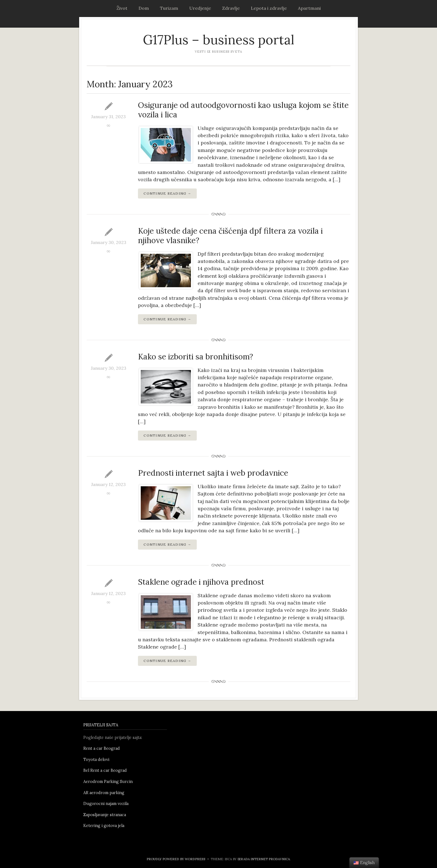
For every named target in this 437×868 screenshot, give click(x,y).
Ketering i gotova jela (104, 826)
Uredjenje (200, 8)
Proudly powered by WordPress (176, 859)
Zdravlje (231, 8)
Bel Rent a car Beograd (105, 770)
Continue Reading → (167, 193)
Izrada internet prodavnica (264, 859)
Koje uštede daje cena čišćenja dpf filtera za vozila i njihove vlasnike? (230, 236)
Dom (144, 8)
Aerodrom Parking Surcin (108, 782)
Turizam (169, 8)
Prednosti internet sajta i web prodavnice (213, 473)
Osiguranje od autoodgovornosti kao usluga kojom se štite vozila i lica (243, 110)
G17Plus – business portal (219, 40)
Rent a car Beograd (102, 748)
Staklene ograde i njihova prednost (201, 582)
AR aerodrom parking (104, 793)
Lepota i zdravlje (269, 8)
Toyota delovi (96, 760)
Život (122, 8)
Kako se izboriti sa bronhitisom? (196, 357)
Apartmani (309, 8)
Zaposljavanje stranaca (105, 815)
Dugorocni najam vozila (106, 804)
